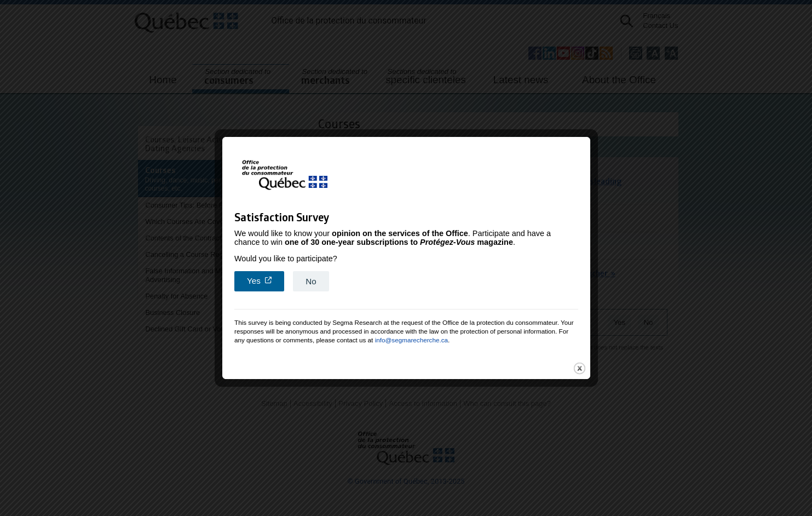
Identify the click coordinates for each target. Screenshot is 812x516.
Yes (266, 276)
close (580, 364)
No (311, 277)
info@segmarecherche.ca (411, 336)
